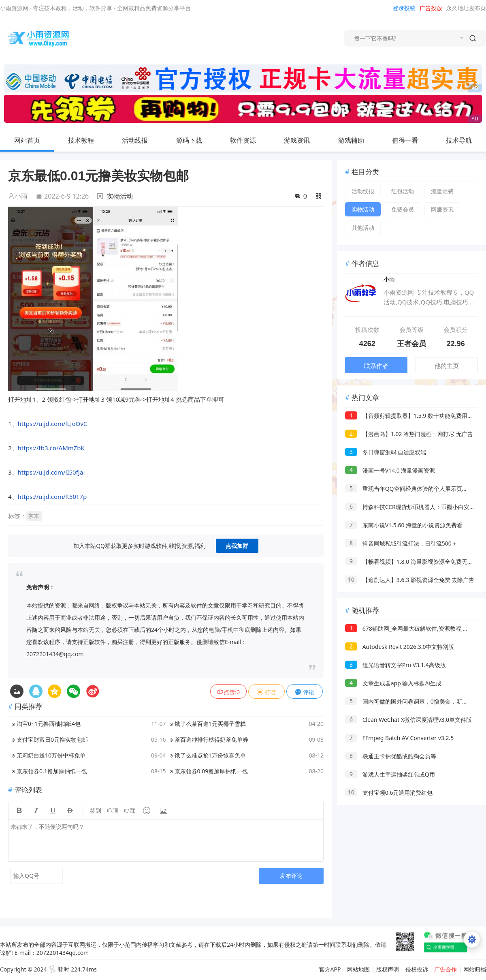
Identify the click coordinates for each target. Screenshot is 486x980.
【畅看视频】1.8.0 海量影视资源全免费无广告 (412, 562)
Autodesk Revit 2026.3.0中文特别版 (400, 647)
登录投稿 (404, 8)
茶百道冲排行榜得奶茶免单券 (211, 739)
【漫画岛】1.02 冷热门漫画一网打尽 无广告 (409, 434)
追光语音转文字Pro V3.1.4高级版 (395, 665)
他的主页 (447, 366)
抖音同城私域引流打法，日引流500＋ (401, 543)
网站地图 (358, 969)
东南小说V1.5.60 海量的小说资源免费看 (404, 525)
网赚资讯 (442, 209)
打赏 (266, 692)
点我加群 (237, 546)
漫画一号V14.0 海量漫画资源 (390, 470)
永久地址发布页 (466, 8)
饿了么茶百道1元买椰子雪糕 (210, 724)
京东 (34, 516)
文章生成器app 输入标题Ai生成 (393, 683)
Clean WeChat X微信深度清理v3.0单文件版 (408, 720)
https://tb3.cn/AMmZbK (51, 448)
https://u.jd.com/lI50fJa (51, 472)
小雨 (18, 196)
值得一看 (411, 140)
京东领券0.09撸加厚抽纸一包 (211, 771)
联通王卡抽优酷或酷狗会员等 (391, 756)
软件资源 (249, 140)
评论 (305, 692)
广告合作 (446, 969)
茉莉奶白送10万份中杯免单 (51, 755)
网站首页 (27, 140)
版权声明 (388, 969)
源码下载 (196, 140)
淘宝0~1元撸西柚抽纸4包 (49, 724)
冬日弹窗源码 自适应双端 (386, 452)
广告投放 (431, 8)
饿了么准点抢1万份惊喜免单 (210, 755)
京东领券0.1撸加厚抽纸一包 (52, 771)
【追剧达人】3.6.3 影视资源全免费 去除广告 (410, 580)
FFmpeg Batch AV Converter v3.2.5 (399, 738)
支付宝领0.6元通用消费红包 (389, 793)
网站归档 (475, 969)
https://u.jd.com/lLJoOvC (53, 424)
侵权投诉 (417, 969)
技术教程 (87, 140)
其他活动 (363, 228)
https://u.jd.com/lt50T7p (52, 496)
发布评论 (291, 876)
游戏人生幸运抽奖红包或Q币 (390, 774)
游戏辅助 (358, 140)
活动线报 (141, 140)
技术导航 (465, 140)
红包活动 (403, 191)
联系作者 (376, 366)
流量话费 (442, 191)
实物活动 (120, 196)
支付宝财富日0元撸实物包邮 (52, 739)
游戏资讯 (303, 140)
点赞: (228, 692)
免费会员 (403, 209)
